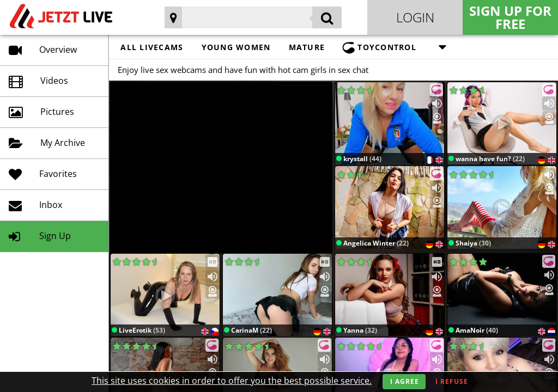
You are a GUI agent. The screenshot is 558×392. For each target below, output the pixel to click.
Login (415, 17)
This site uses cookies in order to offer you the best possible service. (232, 381)
